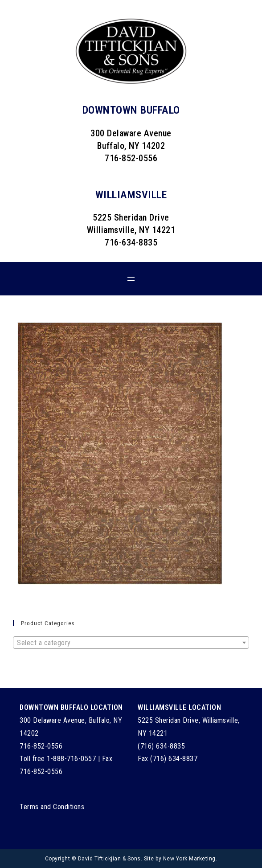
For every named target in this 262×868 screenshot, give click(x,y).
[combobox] (131, 643)
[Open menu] (131, 279)
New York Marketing (189, 859)
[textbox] (131, 643)
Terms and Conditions (52, 807)
